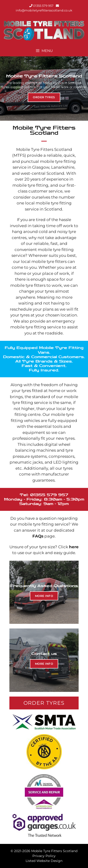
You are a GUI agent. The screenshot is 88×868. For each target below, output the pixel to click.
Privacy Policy (44, 856)
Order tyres (44, 97)
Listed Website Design (44, 861)
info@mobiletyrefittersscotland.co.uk (44, 10)
